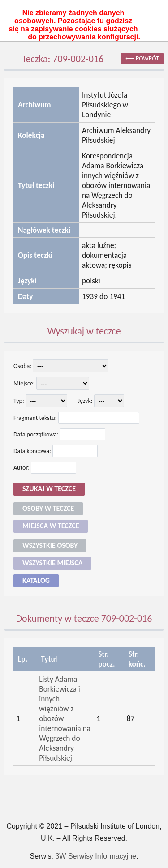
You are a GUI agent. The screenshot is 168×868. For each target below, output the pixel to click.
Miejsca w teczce (51, 526)
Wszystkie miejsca (52, 563)
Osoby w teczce (48, 508)
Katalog (36, 580)
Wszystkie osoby (50, 545)
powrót (147, 58)
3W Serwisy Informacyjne (96, 856)
